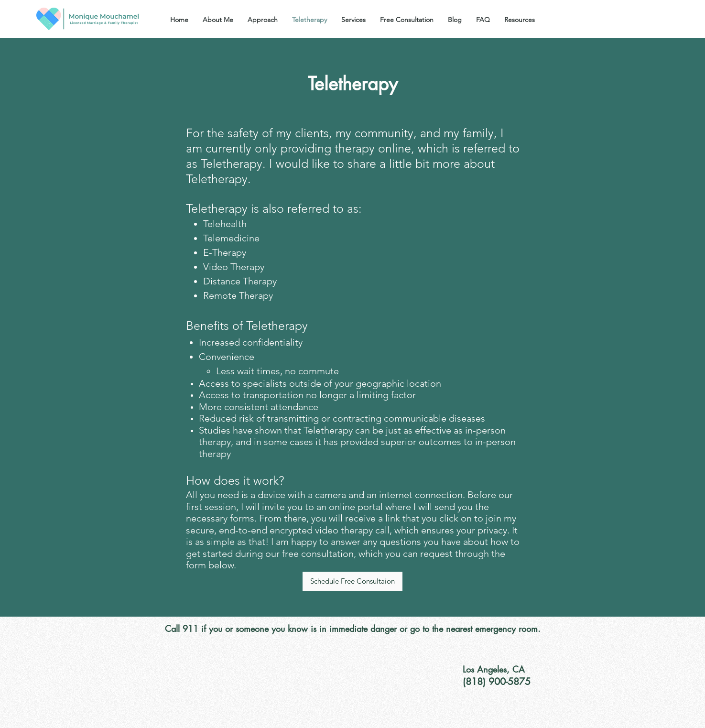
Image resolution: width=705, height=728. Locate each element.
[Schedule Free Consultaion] (352, 581)
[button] (353, 20)
